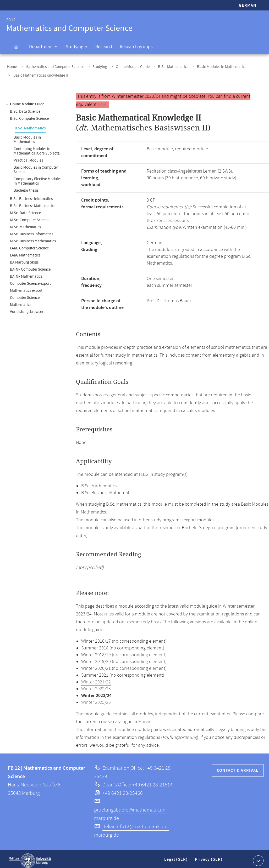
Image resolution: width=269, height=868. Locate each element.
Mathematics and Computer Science (52, 66)
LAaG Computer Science (29, 245)
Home (11, 66)
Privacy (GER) (209, 858)
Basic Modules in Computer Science (36, 167)
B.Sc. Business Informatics (31, 196)
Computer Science (25, 295)
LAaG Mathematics (25, 252)
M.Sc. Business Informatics (32, 231)
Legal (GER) (176, 858)
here (102, 101)
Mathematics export (26, 287)
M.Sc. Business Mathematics (33, 238)
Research (104, 47)
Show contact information (258, 857)
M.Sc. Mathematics (25, 224)
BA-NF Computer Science (30, 266)
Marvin (145, 719)
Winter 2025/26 (96, 699)
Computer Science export (30, 280)
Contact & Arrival (238, 767)
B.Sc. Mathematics (163, 66)
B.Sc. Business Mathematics (33, 203)
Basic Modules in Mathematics (210, 66)
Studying (78, 48)
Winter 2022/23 (96, 686)
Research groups (136, 47)
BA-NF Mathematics (26, 273)
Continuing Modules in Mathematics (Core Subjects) (37, 148)
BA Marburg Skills (24, 259)
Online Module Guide (125, 66)
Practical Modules (28, 157)
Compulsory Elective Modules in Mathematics (37, 178)
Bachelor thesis (26, 187)
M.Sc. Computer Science (30, 217)
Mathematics (21, 302)
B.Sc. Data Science (25, 108)
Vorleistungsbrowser (27, 309)
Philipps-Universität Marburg (30, 858)
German (248, 6)
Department (45, 47)
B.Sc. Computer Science (29, 115)
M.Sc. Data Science (25, 210)
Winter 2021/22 (96, 679)
